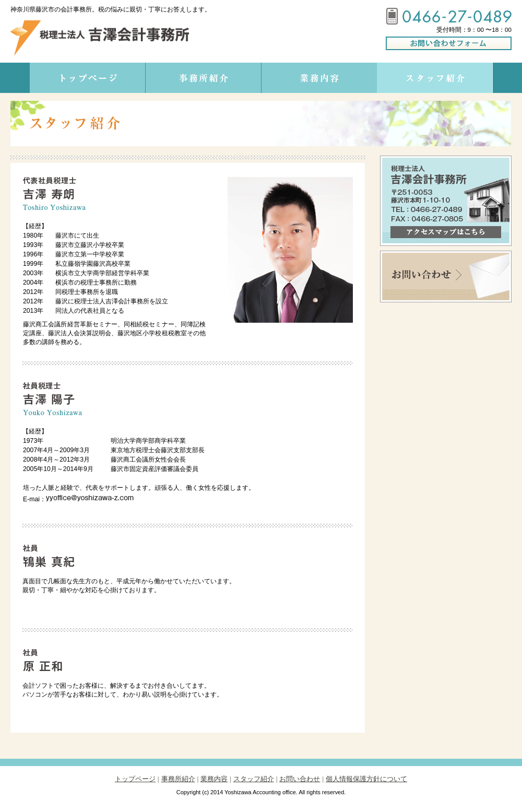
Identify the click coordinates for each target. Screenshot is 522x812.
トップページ (135, 779)
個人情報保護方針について (366, 779)
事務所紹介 (178, 779)
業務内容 (214, 779)
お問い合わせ (300, 779)
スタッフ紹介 (254, 779)
